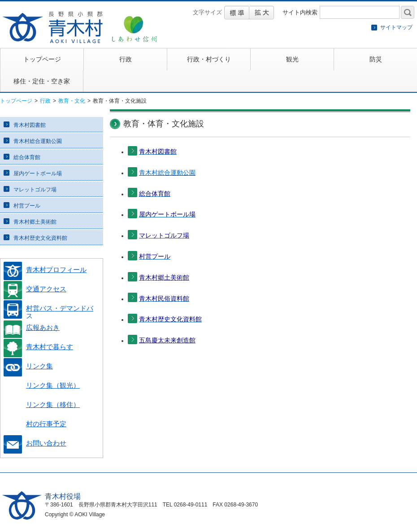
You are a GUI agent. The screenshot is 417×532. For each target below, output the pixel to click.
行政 (45, 101)
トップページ (16, 101)
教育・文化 (72, 101)
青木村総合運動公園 (167, 173)
